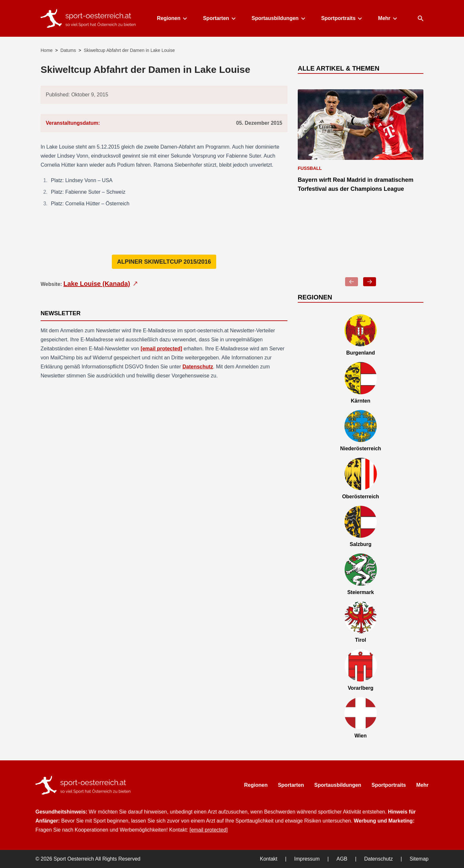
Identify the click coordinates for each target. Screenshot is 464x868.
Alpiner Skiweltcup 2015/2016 (164, 262)
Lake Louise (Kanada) (101, 284)
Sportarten (219, 18)
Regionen (172, 18)
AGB (342, 859)
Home (47, 50)
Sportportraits (341, 18)
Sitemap (419, 859)
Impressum (307, 859)
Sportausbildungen (278, 18)
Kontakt (269, 859)
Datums (68, 50)
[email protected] (161, 349)
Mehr (387, 18)
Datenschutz (198, 367)
